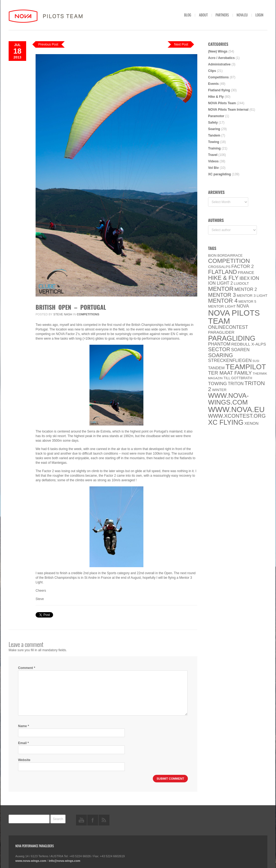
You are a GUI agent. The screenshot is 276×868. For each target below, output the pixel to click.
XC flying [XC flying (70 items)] (226, 422)
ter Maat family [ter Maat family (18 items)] (230, 373)
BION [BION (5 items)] (212, 255)
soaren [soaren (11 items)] (240, 350)
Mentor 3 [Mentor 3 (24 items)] (222, 295)
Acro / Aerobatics (221, 58)
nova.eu (242, 15)
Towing (214, 142)
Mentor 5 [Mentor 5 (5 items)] (247, 301)
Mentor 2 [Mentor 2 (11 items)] (246, 289)
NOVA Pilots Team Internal (228, 110)
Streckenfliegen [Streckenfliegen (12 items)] (230, 360)
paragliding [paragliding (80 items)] (232, 338)
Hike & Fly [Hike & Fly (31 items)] (223, 278)
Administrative (219, 64)
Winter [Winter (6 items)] (219, 390)
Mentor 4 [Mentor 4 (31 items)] (223, 301)
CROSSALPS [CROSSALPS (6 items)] (219, 267)
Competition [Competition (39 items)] (229, 261)
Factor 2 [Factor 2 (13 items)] (242, 266)
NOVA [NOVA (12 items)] (243, 306)
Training (214, 148)
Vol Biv (213, 168)
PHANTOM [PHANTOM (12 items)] (219, 344)
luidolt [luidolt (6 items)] (241, 283)
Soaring (214, 129)
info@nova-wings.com (65, 861)
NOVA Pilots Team (222, 103)
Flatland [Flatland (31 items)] (222, 272)
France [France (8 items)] (246, 273)
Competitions (88, 314)
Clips (212, 71)
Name (24, 726)
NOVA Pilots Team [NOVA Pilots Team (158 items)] (234, 317)
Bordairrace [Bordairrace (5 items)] (230, 255)
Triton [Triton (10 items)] (236, 384)
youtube (81, 820)
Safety (213, 123)
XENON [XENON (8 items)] (251, 423)
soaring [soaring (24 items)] (220, 355)
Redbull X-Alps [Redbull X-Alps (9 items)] (249, 344)
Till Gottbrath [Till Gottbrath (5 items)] (238, 378)
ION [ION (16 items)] (255, 278)
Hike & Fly (216, 97)
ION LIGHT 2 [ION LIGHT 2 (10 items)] (220, 283)
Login (259, 15)
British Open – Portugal (71, 307)
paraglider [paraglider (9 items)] (221, 332)
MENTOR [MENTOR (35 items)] (221, 289)
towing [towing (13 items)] (218, 384)
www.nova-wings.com (31, 861)
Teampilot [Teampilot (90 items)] (246, 367)
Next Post (181, 44)
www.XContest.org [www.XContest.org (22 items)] (237, 416)
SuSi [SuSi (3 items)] (256, 361)
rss (104, 820)
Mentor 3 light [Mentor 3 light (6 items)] (252, 296)
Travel (213, 155)
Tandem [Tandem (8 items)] (216, 368)
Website (24, 760)
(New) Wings (218, 51)
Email (23, 743)
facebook (93, 820)
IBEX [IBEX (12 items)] (244, 278)
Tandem (214, 135)
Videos (213, 161)
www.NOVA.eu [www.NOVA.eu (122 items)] (236, 409)
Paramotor (216, 116)
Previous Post (48, 44)
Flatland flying (219, 90)
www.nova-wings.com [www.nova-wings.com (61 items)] (228, 399)
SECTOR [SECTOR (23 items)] (219, 349)
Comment (27, 668)
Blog (188, 15)
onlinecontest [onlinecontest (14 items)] (228, 327)
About (203, 15)
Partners (222, 15)
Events (213, 84)
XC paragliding (220, 174)
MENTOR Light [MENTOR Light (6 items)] (222, 306)
